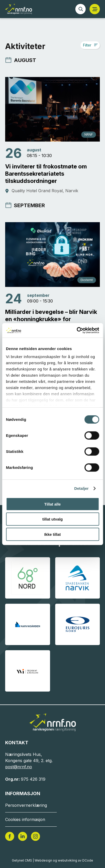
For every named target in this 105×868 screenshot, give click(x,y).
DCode (88, 860)
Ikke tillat (52, 534)
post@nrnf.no (19, 767)
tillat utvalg (53, 519)
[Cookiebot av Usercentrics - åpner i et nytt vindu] (76, 330)
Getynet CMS (22, 860)
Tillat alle (53, 504)
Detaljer (82, 488)
